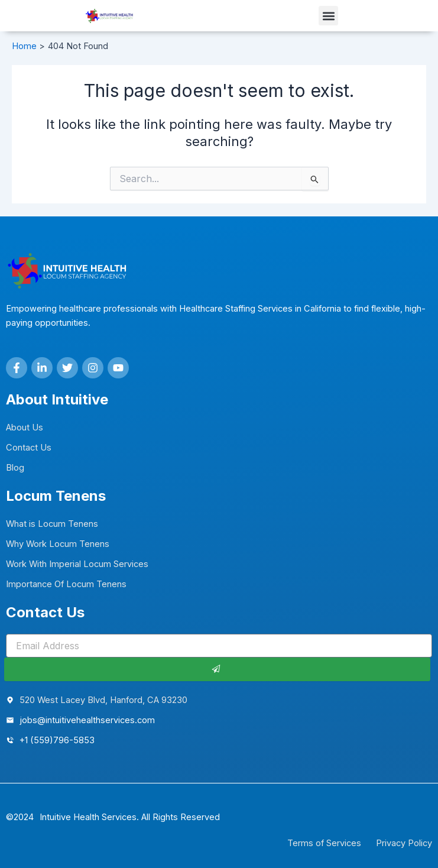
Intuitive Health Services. (89, 817)
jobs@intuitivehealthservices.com (87, 720)
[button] (328, 16)
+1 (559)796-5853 (57, 740)
